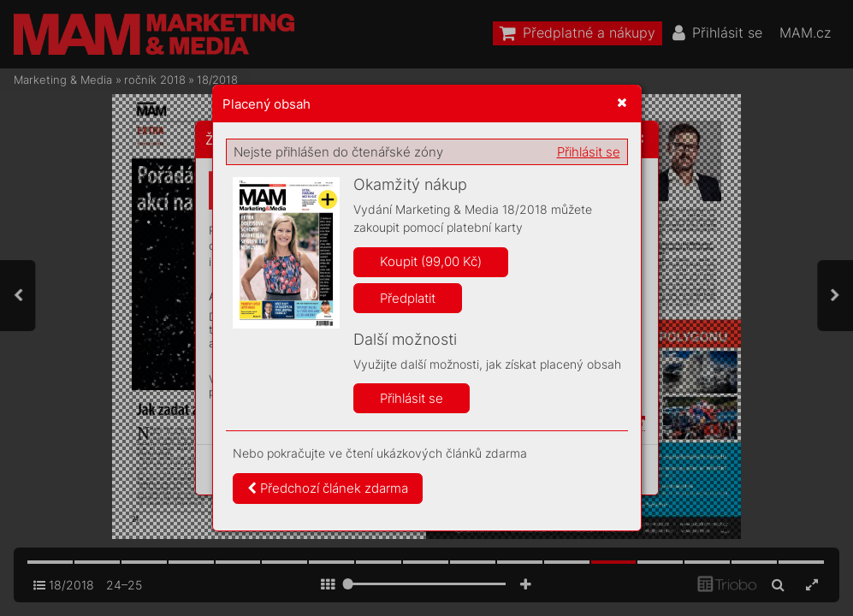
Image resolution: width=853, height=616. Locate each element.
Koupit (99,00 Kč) (431, 261)
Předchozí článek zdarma (328, 488)
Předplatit (408, 298)
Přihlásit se (589, 152)
